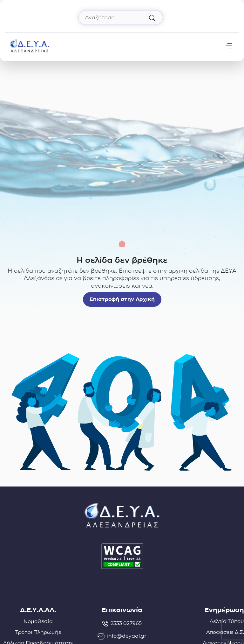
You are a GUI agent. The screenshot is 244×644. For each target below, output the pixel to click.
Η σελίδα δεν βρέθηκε (122, 260)
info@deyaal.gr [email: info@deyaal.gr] (122, 636)
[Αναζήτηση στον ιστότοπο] (121, 17)
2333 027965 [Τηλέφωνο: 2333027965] (122, 623)
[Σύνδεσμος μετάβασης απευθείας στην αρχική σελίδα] (30, 45)
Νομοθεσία (38, 621)
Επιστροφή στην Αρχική (122, 299)
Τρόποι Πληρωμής (38, 632)
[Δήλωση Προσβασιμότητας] (122, 556)
